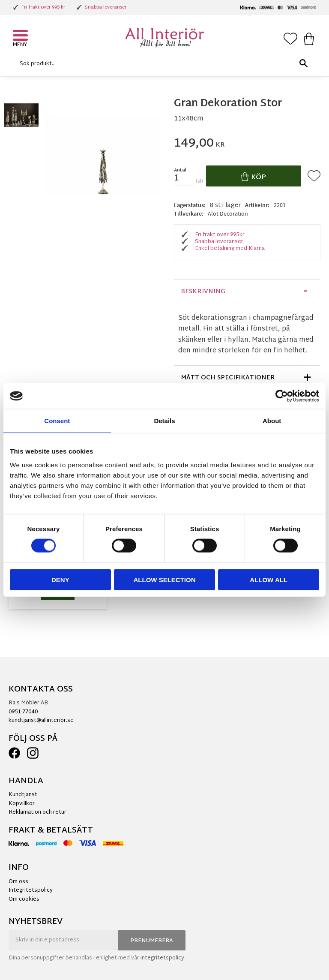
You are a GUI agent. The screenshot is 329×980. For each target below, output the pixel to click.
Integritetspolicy (31, 890)
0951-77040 (23, 712)
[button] (21, 36)
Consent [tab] (57, 421)
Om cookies (24, 899)
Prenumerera (152, 941)
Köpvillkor (22, 804)
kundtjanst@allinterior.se (41, 721)
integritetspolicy (162, 958)
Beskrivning (203, 292)
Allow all (269, 579)
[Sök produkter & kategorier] (162, 64)
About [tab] (272, 421)
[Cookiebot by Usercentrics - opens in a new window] (282, 396)
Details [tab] (164, 421)
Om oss (18, 882)
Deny (60, 579)
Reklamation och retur (37, 812)
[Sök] (303, 64)
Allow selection (164, 579)
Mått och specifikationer (228, 378)
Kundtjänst (23, 795)
